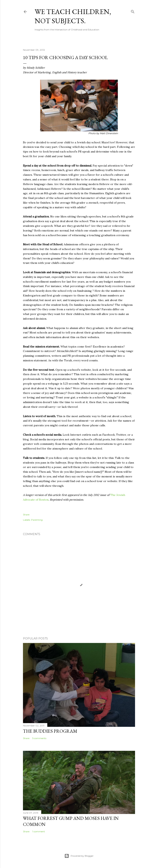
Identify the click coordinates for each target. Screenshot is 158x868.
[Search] (133, 11)
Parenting (37, 520)
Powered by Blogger (79, 856)
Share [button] (26, 515)
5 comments (39, 738)
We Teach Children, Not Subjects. (73, 16)
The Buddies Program (50, 731)
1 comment (39, 831)
